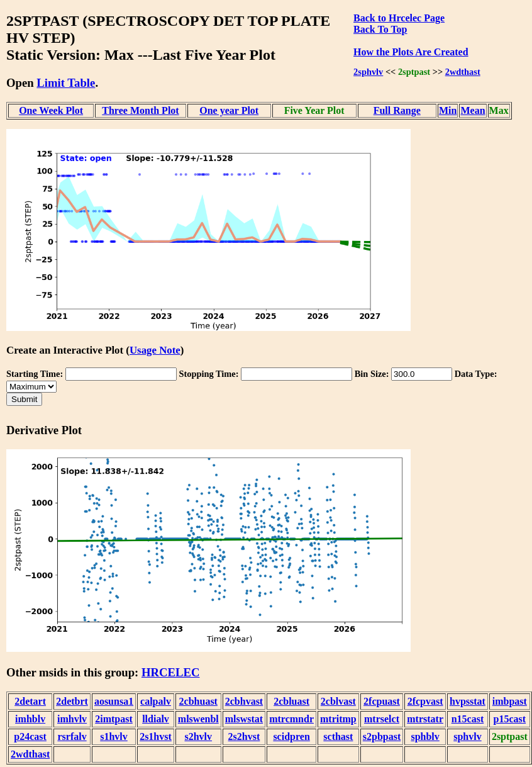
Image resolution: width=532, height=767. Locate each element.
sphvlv (467, 736)
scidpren (291, 736)
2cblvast (338, 701)
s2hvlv (198, 736)
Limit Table (66, 83)
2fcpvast (425, 701)
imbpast (510, 701)
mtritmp (338, 719)
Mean (473, 110)
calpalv (156, 701)
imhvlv (72, 719)
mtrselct (382, 719)
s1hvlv (114, 736)
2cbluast (291, 701)
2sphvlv (368, 72)
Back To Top (380, 29)
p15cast (510, 719)
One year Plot (229, 110)
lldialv (156, 719)
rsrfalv (72, 736)
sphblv (425, 736)
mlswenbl (198, 719)
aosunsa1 (114, 701)
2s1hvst (156, 736)
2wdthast (463, 72)
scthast (338, 736)
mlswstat (244, 719)
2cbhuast (198, 701)
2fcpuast (382, 701)
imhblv (30, 719)
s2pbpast (382, 736)
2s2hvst (244, 736)
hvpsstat (468, 701)
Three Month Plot (140, 110)
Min (448, 110)
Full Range (397, 110)
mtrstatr (425, 719)
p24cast (30, 736)
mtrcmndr (291, 719)
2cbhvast (244, 701)
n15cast (468, 719)
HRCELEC (171, 672)
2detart (30, 701)
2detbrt (72, 701)
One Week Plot (51, 110)
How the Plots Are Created (411, 52)
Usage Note (155, 350)
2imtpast (114, 719)
